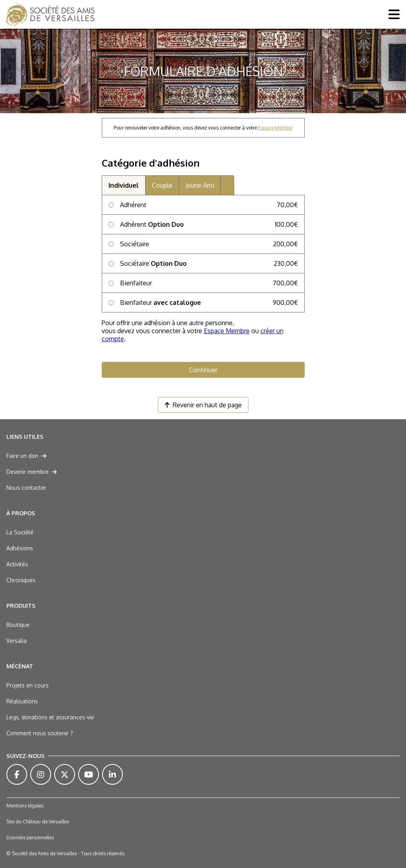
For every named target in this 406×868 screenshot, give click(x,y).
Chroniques (21, 580)
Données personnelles (30, 838)
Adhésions (20, 548)
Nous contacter (26, 488)
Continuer (203, 370)
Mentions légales (25, 806)
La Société (20, 532)
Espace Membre (275, 128)
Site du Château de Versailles (38, 822)
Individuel (124, 185)
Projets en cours (28, 685)
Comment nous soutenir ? (40, 733)
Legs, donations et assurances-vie (50, 717)
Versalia (17, 641)
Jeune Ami (200, 185)
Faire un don (26, 456)
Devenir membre (32, 472)
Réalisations (22, 701)
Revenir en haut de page (203, 405)
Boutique (18, 625)
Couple (162, 185)
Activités (17, 564)
